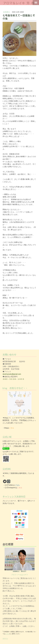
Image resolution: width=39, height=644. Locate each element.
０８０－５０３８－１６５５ (13, 379)
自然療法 (7, 12)
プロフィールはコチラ (20, 575)
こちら (12, 428)
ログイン (5, 638)
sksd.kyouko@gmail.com (12, 374)
